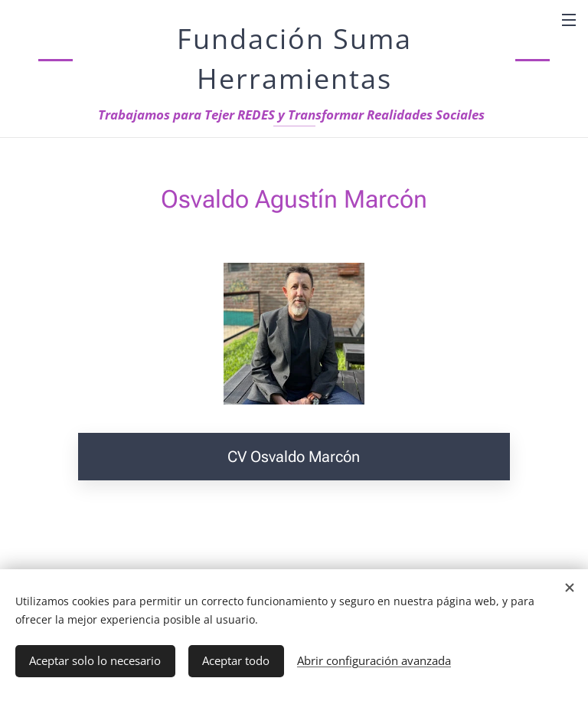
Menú (569, 20)
